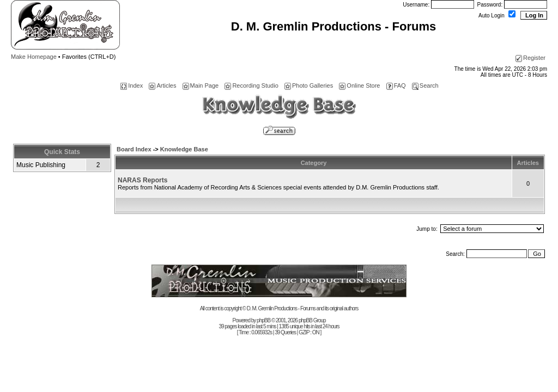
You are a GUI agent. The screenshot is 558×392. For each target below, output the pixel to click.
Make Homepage (34, 57)
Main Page (201, 85)
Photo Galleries (309, 85)
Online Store (359, 85)
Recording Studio (251, 85)
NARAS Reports (142, 180)
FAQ (396, 85)
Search (425, 85)
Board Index (134, 149)
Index (132, 85)
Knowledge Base (184, 149)
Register (530, 58)
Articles (162, 85)
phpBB (263, 320)
